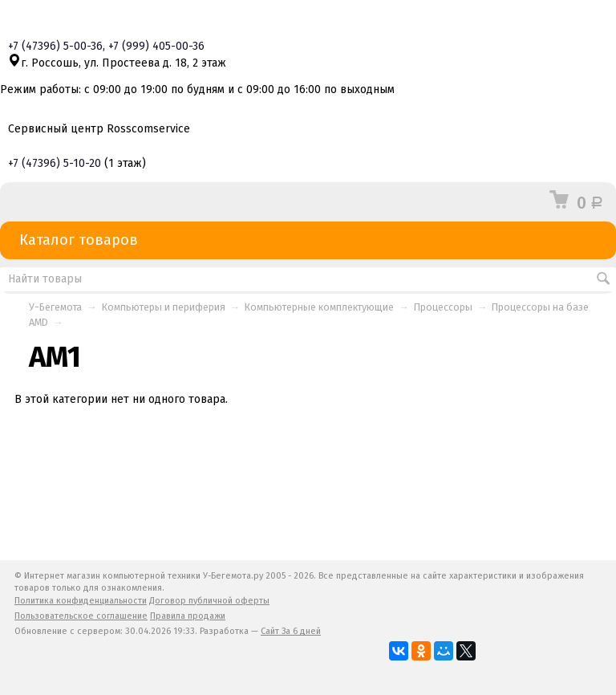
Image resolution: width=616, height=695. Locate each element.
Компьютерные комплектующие (319, 307)
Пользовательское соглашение (81, 616)
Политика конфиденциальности (81, 601)
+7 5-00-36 (55, 46)
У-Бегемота (55, 307)
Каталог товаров (308, 240)
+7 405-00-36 (156, 46)
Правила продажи (188, 616)
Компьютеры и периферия (164, 307)
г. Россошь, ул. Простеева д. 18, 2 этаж (117, 63)
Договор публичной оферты (209, 601)
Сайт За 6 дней (291, 631)
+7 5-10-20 (55, 163)
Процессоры (443, 307)
